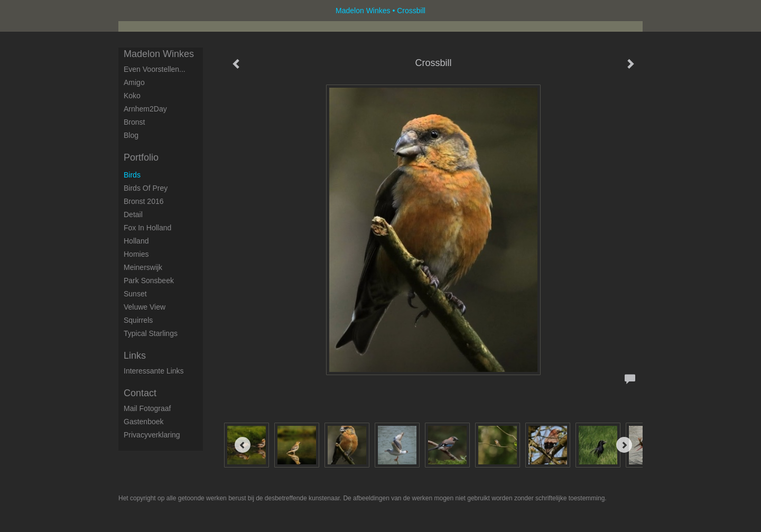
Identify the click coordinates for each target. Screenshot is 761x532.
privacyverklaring (152, 435)
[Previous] (243, 445)
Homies (136, 254)
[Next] (624, 445)
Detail (133, 214)
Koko (132, 96)
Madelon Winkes (363, 11)
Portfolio (141, 157)
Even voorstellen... (155, 69)
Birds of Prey (146, 188)
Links (135, 356)
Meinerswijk (143, 267)
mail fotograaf (147, 408)
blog (131, 135)
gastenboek (144, 422)
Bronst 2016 (144, 201)
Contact (140, 393)
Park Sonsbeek (149, 281)
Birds (132, 175)
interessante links (154, 371)
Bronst (134, 122)
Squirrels (138, 320)
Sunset (135, 294)
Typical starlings (151, 333)
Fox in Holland (147, 228)
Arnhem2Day (145, 109)
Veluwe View (145, 307)
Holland (136, 241)
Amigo (134, 82)
